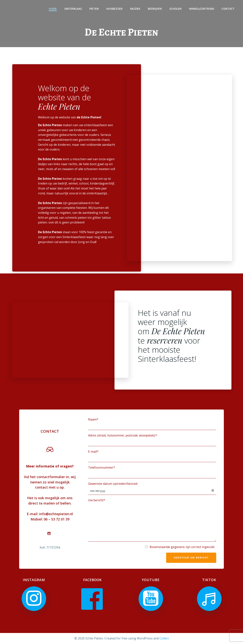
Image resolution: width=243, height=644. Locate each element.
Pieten (94, 9)
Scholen (175, 9)
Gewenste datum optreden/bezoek (152, 488)
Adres (152, 440)
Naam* (152, 424)
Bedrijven (155, 9)
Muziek (135, 9)
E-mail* (152, 456)
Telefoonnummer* (152, 472)
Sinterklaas (73, 9)
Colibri (164, 638)
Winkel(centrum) (202, 9)
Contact (228, 9)
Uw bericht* (152, 520)
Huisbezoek (114, 9)
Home (53, 9)
